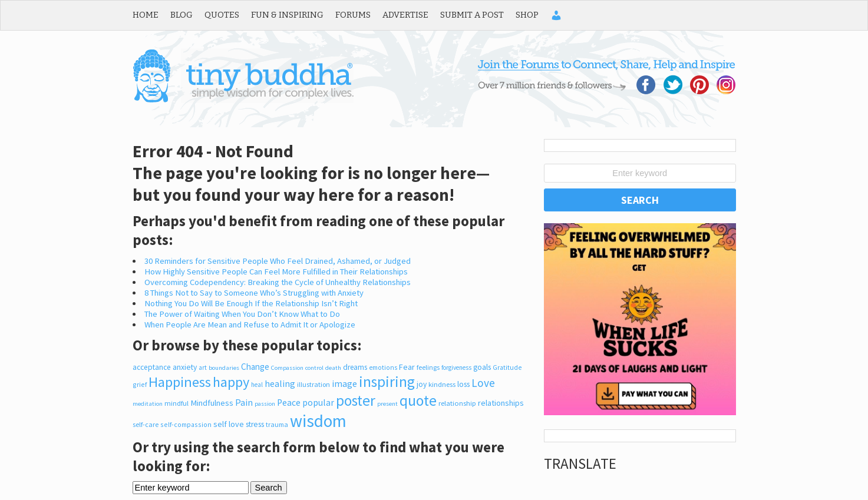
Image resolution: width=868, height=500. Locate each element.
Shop (527, 15)
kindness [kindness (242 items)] (442, 384)
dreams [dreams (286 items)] (355, 367)
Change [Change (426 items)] (255, 367)
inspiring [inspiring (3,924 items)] (387, 382)
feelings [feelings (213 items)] (428, 367)
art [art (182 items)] (203, 367)
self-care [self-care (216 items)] (146, 424)
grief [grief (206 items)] (140, 384)
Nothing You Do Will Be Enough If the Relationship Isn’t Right (251, 303)
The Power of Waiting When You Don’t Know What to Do (242, 314)
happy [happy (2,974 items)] (231, 382)
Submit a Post (472, 15)
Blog (181, 15)
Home (146, 15)
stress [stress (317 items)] (255, 424)
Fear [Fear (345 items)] (407, 367)
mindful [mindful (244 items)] (176, 403)
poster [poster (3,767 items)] (356, 400)
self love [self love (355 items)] (229, 424)
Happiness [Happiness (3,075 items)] (180, 382)
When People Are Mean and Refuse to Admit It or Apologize (250, 324)
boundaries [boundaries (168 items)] (224, 367)
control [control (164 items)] (314, 368)
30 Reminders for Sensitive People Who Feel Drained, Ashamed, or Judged (278, 261)
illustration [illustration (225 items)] (313, 384)
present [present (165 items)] (387, 404)
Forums (353, 15)
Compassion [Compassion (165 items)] (287, 368)
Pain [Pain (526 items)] (244, 402)
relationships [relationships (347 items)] (501, 403)
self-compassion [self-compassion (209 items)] (186, 424)
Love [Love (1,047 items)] (483, 383)
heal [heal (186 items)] (257, 385)
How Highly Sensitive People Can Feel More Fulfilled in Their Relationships (276, 271)
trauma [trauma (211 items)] (277, 424)
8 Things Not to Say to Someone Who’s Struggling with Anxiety (254, 293)
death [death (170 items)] (333, 367)
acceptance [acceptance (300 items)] (152, 367)
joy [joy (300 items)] (422, 384)
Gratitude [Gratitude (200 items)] (507, 367)
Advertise (405, 15)
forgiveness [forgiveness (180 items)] (456, 367)
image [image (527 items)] (344, 383)
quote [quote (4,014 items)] (418, 400)
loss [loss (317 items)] (463, 384)
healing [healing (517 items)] (280, 383)
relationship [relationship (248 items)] (457, 403)
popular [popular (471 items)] (318, 403)
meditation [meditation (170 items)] (148, 403)
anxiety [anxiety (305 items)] (185, 367)
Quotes (222, 15)
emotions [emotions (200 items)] (383, 367)
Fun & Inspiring (287, 15)
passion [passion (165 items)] (265, 404)
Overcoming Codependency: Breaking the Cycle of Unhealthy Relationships (278, 282)
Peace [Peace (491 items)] (289, 402)
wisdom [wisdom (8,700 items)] (318, 421)
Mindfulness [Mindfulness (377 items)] (212, 403)
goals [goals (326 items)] (482, 367)
